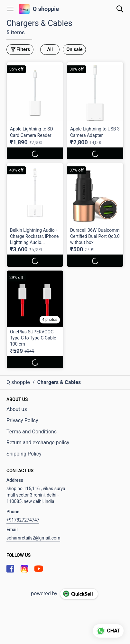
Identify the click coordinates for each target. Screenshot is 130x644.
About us (17, 409)
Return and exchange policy (38, 443)
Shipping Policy (24, 454)
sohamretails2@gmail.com (33, 538)
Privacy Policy (22, 420)
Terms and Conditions (32, 432)
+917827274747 (23, 520)
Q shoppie (46, 9)
